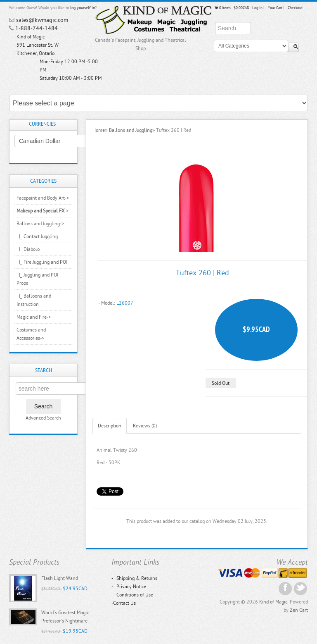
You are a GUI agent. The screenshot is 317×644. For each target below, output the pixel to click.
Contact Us (124, 603)
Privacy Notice (129, 587)
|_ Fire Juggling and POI (42, 262)
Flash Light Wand (60, 578)
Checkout (295, 8)
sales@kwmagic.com (42, 20)
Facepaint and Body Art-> (43, 198)
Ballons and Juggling (131, 130)
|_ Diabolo (28, 249)
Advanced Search (43, 418)
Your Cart (275, 8)
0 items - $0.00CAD (232, 8)
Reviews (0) (145, 426)
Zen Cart (299, 610)
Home (99, 130)
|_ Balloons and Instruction (34, 300)
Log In (257, 8)
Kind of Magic (273, 602)
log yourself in (83, 8)
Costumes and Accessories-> (31, 334)
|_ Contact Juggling (37, 236)
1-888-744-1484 (37, 28)
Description (110, 426)
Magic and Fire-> (34, 317)
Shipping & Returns (134, 578)
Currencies (42, 124)
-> (43, 211)
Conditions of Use (132, 595)
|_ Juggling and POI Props (37, 279)
